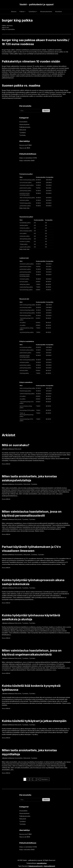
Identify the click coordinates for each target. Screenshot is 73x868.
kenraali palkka (24, 282)
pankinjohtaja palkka (25, 191)
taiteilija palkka (24, 225)
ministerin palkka (24, 200)
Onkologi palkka (24, 373)
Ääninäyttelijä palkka (25, 239)
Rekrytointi (23, 130)
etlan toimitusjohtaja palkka (27, 198)
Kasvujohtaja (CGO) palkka (27, 410)
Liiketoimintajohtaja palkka (27, 310)
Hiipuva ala (5, 27)
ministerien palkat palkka (27, 185)
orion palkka (23, 233)
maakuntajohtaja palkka (26, 287)
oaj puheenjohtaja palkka (27, 332)
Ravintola (10, 26)
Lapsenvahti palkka (25, 247)
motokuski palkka (25, 236)
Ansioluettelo (23, 122)
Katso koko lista (24, 208)
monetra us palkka (25, 241)
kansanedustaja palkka (26, 290)
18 (38, 779)
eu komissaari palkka (26, 183)
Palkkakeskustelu (25, 127)
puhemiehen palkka (25, 206)
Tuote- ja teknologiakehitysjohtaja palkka (27, 415)
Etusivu (14, 12)
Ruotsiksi (59, 12)
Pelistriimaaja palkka (25, 203)
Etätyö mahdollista (25, 161)
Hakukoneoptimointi (35, 866)
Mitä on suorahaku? (16, 445)
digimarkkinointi (50, 866)
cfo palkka (23, 323)
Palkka (4, 26)
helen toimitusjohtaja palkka (27, 180)
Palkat (22, 12)
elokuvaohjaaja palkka (26, 231)
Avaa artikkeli (6, 464)
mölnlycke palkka (25, 228)
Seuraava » (45, 779)
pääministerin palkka (25, 188)
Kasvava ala (23, 145)
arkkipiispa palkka (25, 284)
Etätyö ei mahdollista (8, 29)
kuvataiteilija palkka (25, 223)
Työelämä (32, 12)
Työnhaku (23, 135)
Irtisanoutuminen (46, 12)
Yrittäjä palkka (24, 244)
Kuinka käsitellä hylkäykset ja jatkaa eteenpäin (34, 721)
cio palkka (23, 325)
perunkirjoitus (42, 863)
